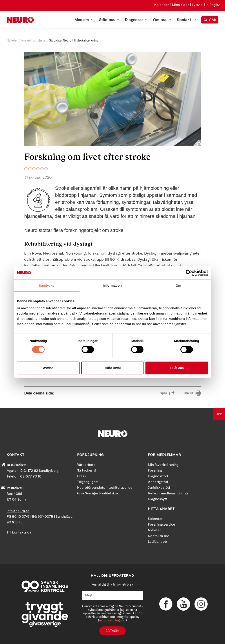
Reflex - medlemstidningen (169, 493)
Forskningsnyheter (34, 40)
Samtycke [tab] (47, 285)
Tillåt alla (177, 368)
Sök (210, 20)
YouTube (183, 604)
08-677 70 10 (31, 476)
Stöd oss (109, 20)
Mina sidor (181, 5)
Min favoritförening (163, 465)
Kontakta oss (159, 536)
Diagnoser (136, 20)
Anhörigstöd (158, 482)
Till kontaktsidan (20, 532)
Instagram (201, 604)
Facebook (166, 604)
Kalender (162, 5)
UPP (219, 414)
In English (213, 5)
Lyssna (197, 5)
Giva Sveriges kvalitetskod (98, 493)
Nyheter (12, 40)
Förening (155, 470)
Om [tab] (178, 285)
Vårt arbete (86, 465)
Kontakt (186, 20)
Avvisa (48, 368)
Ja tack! (112, 631)
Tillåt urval (113, 368)
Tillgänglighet (88, 482)
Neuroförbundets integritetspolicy (105, 488)
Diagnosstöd (158, 476)
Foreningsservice (161, 524)
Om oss (162, 20)
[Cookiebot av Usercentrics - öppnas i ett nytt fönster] (189, 273)
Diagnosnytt (158, 499)
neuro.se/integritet (112, 620)
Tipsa (163, 393)
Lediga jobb (157, 542)
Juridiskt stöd (159, 488)
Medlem (84, 20)
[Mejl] (112, 595)
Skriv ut (188, 393)
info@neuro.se (18, 511)
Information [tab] (112, 285)
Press (81, 476)
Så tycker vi (87, 470)
